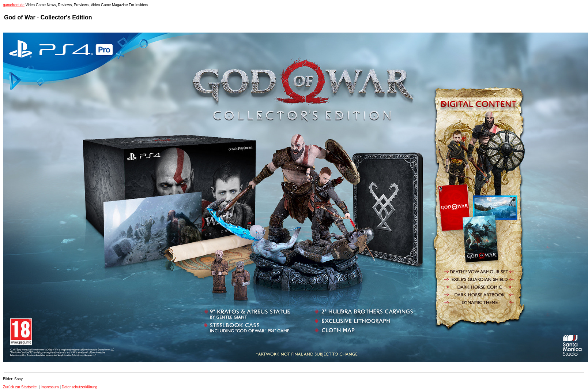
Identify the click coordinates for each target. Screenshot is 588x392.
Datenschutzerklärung (80, 387)
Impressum (50, 387)
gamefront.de (14, 5)
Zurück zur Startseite (20, 387)
